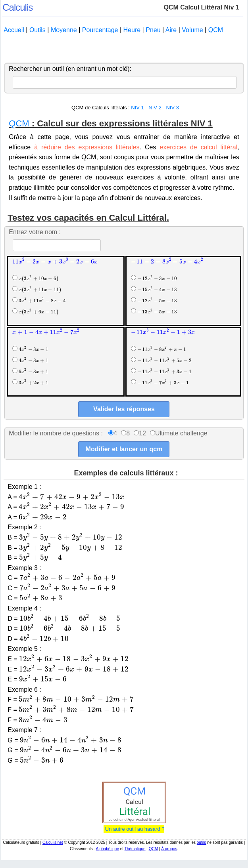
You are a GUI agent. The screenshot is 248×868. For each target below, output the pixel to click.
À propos (169, 849)
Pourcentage (100, 30)
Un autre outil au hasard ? (134, 829)
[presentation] (55, 261)
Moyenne (64, 30)
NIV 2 (155, 108)
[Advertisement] (124, 49)
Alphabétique (108, 849)
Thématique (135, 849)
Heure (132, 30)
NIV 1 (137, 108)
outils (201, 842)
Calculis (17, 7)
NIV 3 (172, 108)
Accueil (14, 30)
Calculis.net (53, 842)
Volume (192, 30)
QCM (216, 30)
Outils (37, 30)
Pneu (153, 30)
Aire (171, 30)
